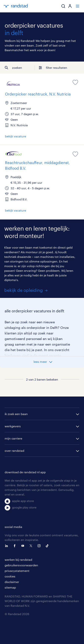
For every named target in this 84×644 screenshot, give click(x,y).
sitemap (10, 587)
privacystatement (17, 571)
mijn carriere (13, 438)
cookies (10, 576)
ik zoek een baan (16, 414)
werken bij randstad (18, 560)
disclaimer (12, 582)
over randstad (14, 451)
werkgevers (13, 426)
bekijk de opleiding (23, 290)
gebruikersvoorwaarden (21, 565)
